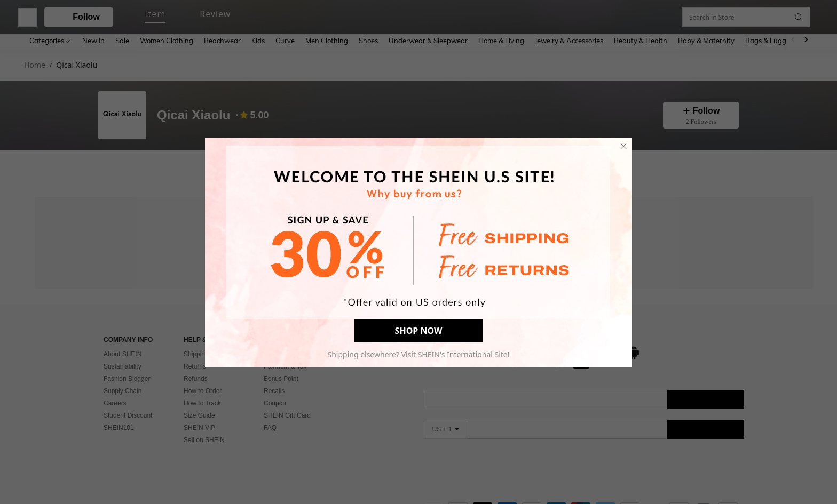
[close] (623, 146)
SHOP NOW (419, 331)
